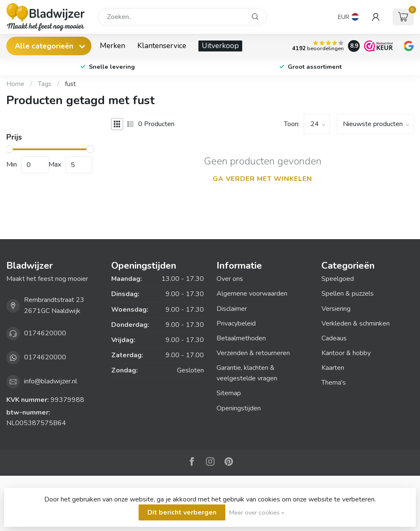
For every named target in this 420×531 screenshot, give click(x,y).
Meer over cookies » (257, 512)
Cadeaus (334, 338)
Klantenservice (162, 46)
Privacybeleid (236, 323)
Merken (112, 46)
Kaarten (333, 368)
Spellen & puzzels (348, 294)
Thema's (334, 383)
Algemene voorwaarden (252, 294)
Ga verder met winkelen (262, 179)
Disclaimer (232, 309)
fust (70, 84)
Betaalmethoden (241, 338)
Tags (45, 84)
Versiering (336, 309)
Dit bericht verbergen (182, 512)
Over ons (230, 279)
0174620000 (45, 333)
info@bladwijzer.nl (51, 381)
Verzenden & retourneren (253, 353)
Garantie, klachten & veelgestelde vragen (247, 373)
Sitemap (229, 393)
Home (15, 84)
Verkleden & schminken (356, 323)
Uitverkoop (220, 46)
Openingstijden (239, 408)
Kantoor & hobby (346, 353)
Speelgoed (338, 279)
